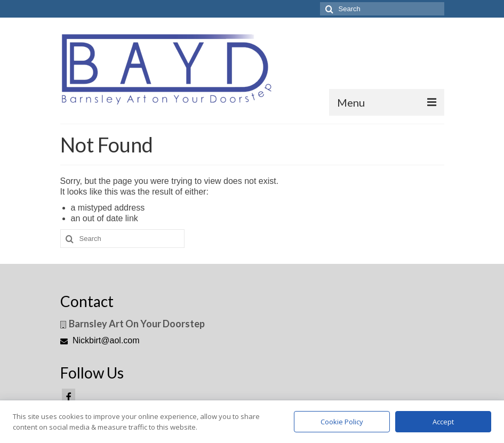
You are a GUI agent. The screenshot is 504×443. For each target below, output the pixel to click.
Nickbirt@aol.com (100, 340)
